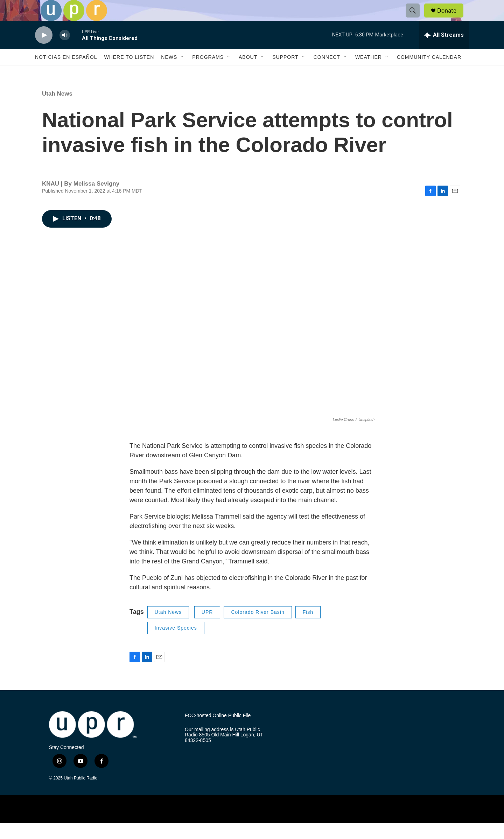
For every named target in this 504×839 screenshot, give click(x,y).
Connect (327, 73)
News (169, 73)
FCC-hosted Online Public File (218, 731)
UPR (207, 628)
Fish (308, 628)
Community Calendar (429, 73)
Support (285, 73)
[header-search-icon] (416, 19)
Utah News (57, 109)
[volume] (65, 51)
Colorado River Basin (258, 628)
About (248, 73)
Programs (208, 73)
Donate (451, 18)
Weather (369, 73)
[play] (44, 51)
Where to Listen (129, 73)
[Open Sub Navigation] (182, 73)
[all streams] (444, 51)
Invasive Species (176, 644)
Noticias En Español (66, 73)
